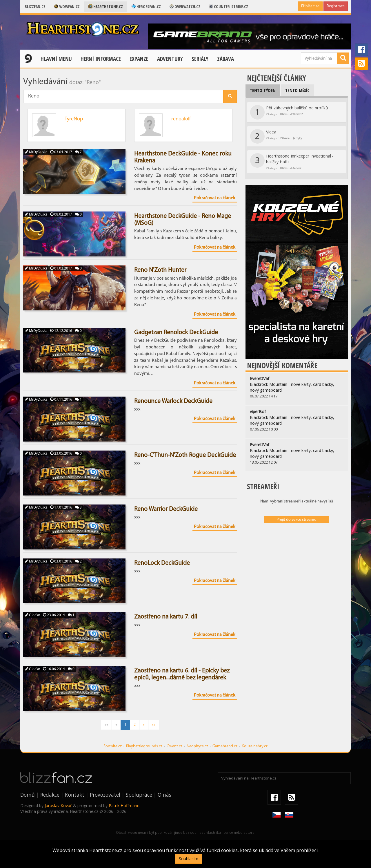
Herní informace (101, 59)
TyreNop (74, 119)
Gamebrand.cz (225, 746)
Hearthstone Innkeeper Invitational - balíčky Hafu (292, 162)
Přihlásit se (310, 6)
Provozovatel (105, 795)
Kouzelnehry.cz (255, 746)
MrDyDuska (36, 152)
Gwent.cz (174, 746)
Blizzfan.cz (35, 7)
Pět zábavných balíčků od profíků (289, 112)
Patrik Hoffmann (124, 805)
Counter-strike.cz (229, 7)
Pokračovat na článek (215, 198)
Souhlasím (189, 859)
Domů (28, 795)
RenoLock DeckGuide (162, 563)
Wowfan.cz (67, 7)
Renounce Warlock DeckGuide (173, 401)
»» (154, 725)
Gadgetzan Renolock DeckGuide (176, 333)
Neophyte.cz (197, 746)
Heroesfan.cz (146, 7)
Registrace (336, 6)
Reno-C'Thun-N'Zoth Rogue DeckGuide (185, 455)
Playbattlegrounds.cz (144, 746)
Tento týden (263, 90)
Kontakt (75, 795)
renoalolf (181, 119)
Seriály (200, 59)
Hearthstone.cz (106, 7)
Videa (276, 136)
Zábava (225, 59)
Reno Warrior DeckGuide (166, 509)
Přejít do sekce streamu (297, 520)
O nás (164, 795)
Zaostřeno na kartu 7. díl (166, 617)
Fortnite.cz (113, 746)
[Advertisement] (297, 570)
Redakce (50, 795)
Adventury (170, 59)
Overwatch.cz (185, 7)
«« (106, 725)
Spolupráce (139, 795)
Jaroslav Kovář (58, 805)
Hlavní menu (56, 59)
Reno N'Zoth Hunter (160, 270)
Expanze (139, 59)
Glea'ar (32, 615)
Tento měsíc (297, 90)
